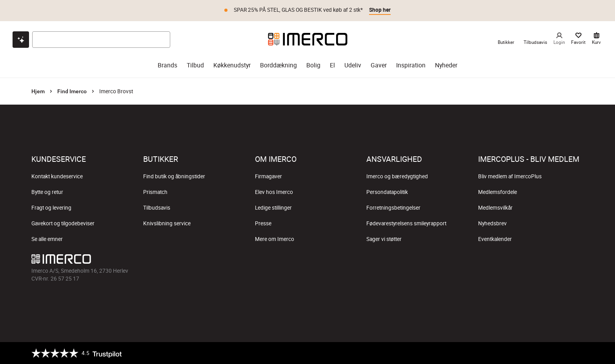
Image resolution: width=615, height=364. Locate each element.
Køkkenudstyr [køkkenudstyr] (232, 65)
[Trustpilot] (76, 353)
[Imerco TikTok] (307, 261)
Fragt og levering (51, 208)
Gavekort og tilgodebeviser (63, 223)
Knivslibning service (167, 223)
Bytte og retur (47, 192)
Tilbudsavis (157, 208)
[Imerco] (308, 39)
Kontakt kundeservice (57, 176)
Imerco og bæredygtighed (397, 176)
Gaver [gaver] (379, 65)
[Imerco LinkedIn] (345, 261)
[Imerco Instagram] (289, 261)
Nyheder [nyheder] (446, 65)
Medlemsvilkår (495, 208)
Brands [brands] (167, 65)
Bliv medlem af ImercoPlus (510, 176)
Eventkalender (495, 239)
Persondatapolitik (387, 192)
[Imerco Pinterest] (326, 261)
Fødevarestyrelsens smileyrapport (406, 223)
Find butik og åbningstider (174, 176)
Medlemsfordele (498, 192)
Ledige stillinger (273, 208)
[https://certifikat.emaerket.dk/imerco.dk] (577, 353)
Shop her (380, 10)
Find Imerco (72, 91)
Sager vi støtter (384, 239)
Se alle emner (47, 239)
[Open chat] (21, 40)
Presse (263, 223)
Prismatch (155, 192)
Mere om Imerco (275, 239)
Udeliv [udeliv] (353, 65)
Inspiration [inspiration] (411, 65)
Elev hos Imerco (274, 192)
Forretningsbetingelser (393, 208)
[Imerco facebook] (270, 261)
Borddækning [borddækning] (278, 65)
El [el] (332, 65)
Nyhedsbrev (492, 223)
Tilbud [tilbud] (195, 65)
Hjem (38, 91)
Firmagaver (268, 176)
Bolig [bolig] (313, 65)
